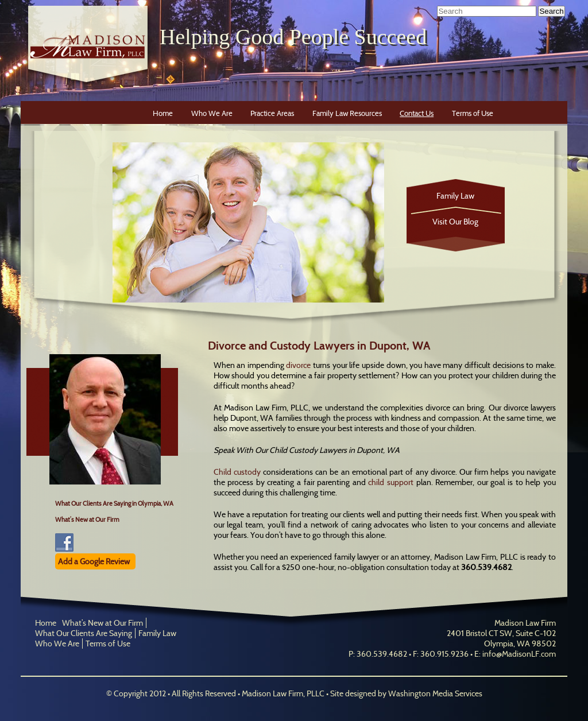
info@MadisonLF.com (519, 654)
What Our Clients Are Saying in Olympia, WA (114, 503)
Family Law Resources (347, 113)
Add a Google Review (94, 561)
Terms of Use (473, 113)
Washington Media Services (435, 693)
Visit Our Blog (455, 222)
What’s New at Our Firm (87, 520)
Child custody (237, 472)
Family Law (455, 196)
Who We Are (212, 113)
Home (163, 113)
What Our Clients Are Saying (84, 633)
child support (391, 482)
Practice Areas (272, 113)
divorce (298, 365)
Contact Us (417, 113)
